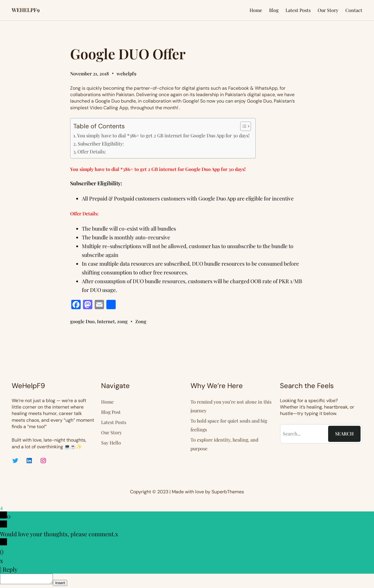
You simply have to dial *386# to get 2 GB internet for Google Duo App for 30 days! (163, 135)
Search (344, 434)
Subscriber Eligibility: (101, 143)
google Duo (82, 321)
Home (256, 10)
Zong (141, 321)
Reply (10, 569)
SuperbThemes (228, 492)
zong (122, 321)
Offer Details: (92, 151)
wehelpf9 (127, 73)
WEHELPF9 (26, 10)
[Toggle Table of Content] (243, 126)
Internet (106, 321)
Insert (66, 585)
